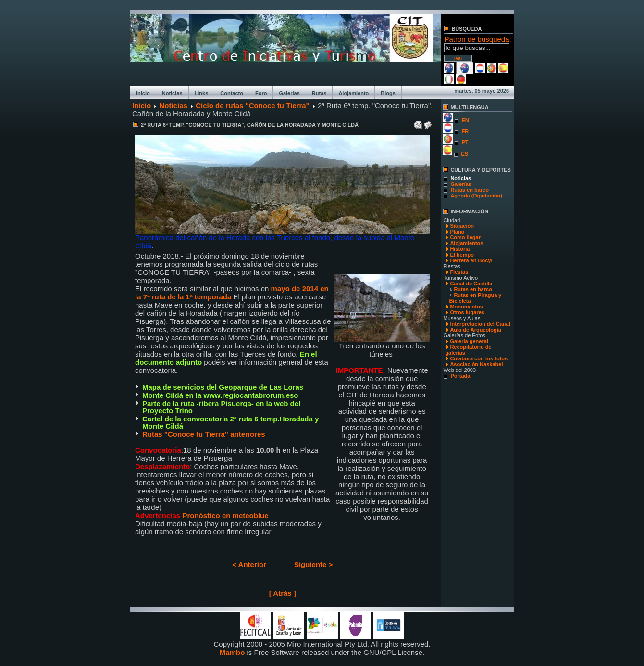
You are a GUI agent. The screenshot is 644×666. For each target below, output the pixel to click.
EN (465, 120)
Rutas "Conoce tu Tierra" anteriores (204, 434)
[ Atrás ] (283, 593)
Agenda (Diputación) (476, 196)
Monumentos (466, 307)
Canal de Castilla (471, 284)
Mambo (232, 652)
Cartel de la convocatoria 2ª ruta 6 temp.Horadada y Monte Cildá (230, 422)
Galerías (289, 93)
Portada (460, 376)
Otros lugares (467, 312)
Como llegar (465, 237)
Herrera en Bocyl (471, 260)
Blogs (388, 93)
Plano (457, 232)
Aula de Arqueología (476, 330)
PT (465, 142)
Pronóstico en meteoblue (224, 515)
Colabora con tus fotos (479, 358)
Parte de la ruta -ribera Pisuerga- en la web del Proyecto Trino (221, 407)
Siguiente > (313, 564)
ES (464, 154)
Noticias (172, 93)
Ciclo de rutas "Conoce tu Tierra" (253, 105)
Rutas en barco (469, 190)
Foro (261, 93)
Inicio (143, 93)
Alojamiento (353, 93)
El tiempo (462, 255)
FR (465, 131)
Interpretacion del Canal (480, 324)
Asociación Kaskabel (476, 364)
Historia (460, 249)
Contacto (232, 93)
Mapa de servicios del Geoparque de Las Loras (223, 387)
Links (202, 93)
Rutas (319, 93)
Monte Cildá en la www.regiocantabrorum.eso (220, 395)
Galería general (469, 341)
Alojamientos (466, 243)
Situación (462, 226)
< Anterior (249, 564)
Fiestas (459, 272)
